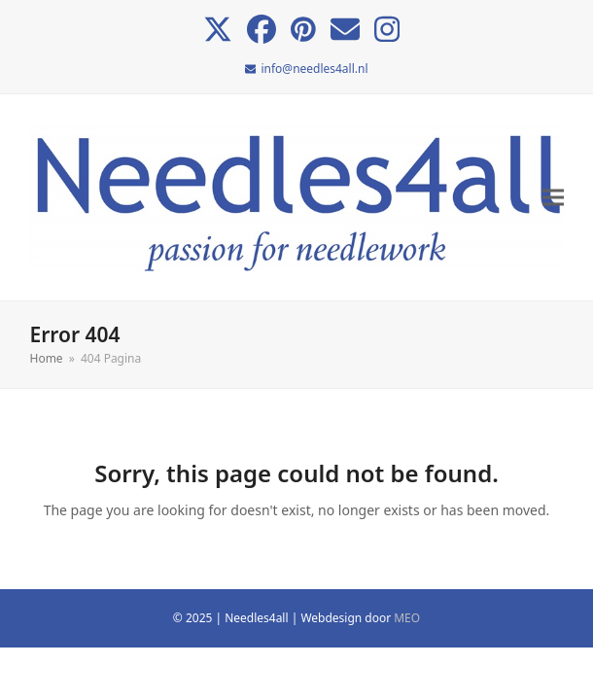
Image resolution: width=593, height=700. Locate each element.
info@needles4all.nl (314, 69)
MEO (407, 618)
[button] (553, 198)
